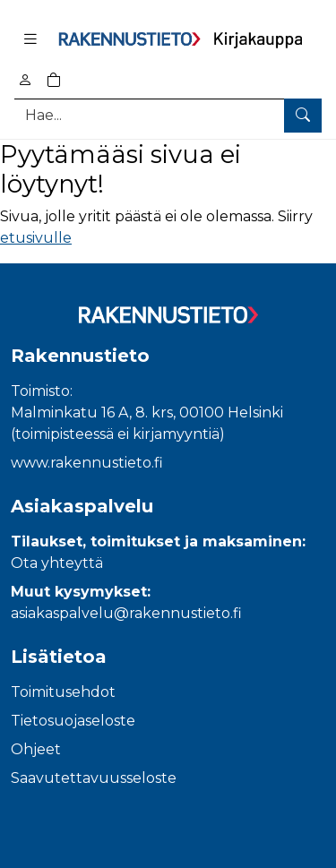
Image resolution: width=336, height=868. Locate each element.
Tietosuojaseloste (73, 721)
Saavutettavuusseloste (94, 778)
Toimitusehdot (63, 692)
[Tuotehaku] (168, 115)
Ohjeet (36, 749)
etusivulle (36, 238)
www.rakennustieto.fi (87, 463)
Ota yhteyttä (57, 563)
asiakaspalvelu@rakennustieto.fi (126, 613)
